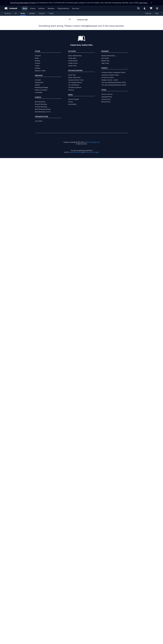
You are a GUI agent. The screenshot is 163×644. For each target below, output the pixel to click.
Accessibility (72, 590)
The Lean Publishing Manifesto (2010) (114, 571)
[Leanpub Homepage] (11, 8)
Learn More (39, 607)
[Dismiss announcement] (151, 3)
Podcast (148, 13)
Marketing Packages (42, 573)
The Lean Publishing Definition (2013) (114, 568)
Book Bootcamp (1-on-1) (43, 598)
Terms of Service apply (92, 638)
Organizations (63, 8)
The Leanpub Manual (75, 568)
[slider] (106, 47)
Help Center (105, 549)
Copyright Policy (107, 583)
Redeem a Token (40, 557)
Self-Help (70, 142)
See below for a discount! (121, 81)
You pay (83, 61)
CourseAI (38, 566)
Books (23, 13)
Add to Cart (131, 192)
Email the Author (105, 143)
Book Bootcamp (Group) (43, 595)
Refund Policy (106, 588)
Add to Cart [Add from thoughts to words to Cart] (95, 71)
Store (25, 8)
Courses (42, 13)
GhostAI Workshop (41, 590)
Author (103, 104)
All (16, 13)
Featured (8, 13)
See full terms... (81, 363)
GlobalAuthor (39, 568)
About (60, 104)
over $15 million (76, 404)
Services (76, 8)
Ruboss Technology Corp (92, 628)
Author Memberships (75, 542)
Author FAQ (72, 561)
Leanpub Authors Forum (76, 566)
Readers (51, 8)
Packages (81, 104)
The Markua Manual (75, 573)
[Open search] (138, 8)
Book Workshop (40, 588)
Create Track (72, 552)
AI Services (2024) (108, 563)
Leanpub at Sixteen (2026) (110, 561)
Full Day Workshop (41, 593)
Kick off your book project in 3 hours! (23, 3)
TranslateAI (39, 578)
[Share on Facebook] (41, 143)
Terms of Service (107, 580)
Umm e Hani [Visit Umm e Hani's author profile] (50, 99)
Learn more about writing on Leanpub (81, 410)
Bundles (32, 13)
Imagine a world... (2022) (110, 566)
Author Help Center (74, 563)
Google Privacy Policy (75, 638)
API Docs (71, 576)
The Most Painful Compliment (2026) (113, 558)
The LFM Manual (74, 571)
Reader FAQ (105, 547)
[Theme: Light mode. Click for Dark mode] (145, 8)
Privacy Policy (106, 585)
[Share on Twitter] (37, 143)
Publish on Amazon (41, 576)
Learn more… (143, 3)
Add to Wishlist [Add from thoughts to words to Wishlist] (95, 76)
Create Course (73, 549)
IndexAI (37, 571)
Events (33, 8)
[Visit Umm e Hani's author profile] (109, 285)
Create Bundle (73, 547)
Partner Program (74, 585)
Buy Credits (105, 544)
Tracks (51, 13)
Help (157, 13)
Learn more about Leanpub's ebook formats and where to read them (81, 459)
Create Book (72, 544)
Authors (42, 8)
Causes (71, 588)
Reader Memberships (108, 542)
